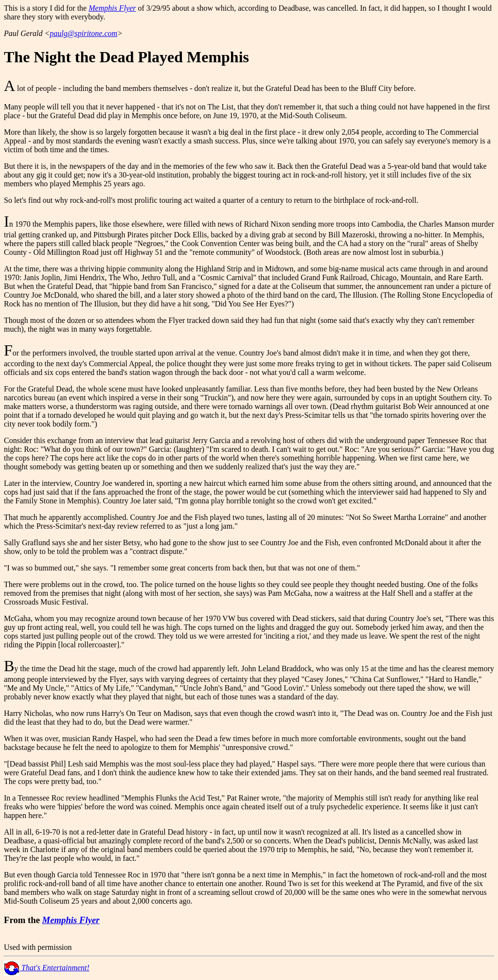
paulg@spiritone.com (83, 33)
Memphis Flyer (112, 8)
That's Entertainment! (47, 968)
